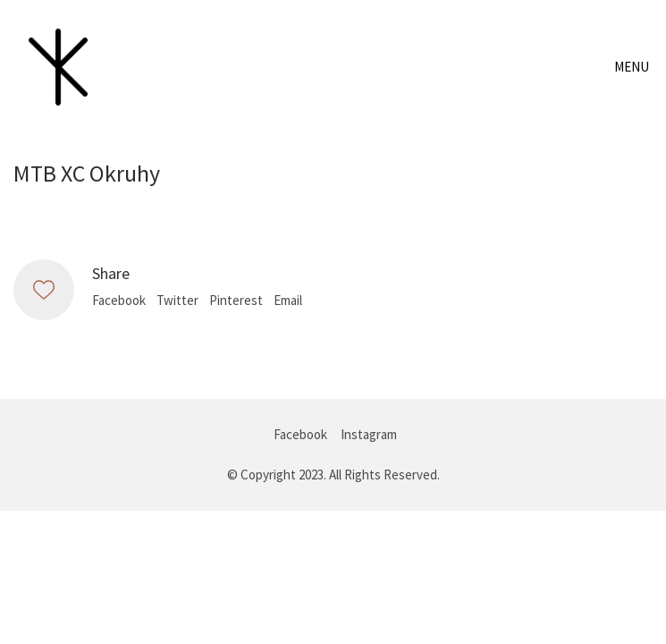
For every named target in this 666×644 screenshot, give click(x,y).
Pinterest (236, 300)
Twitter (177, 300)
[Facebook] (300, 435)
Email (288, 300)
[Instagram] (369, 435)
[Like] (44, 290)
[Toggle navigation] (633, 67)
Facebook (119, 300)
